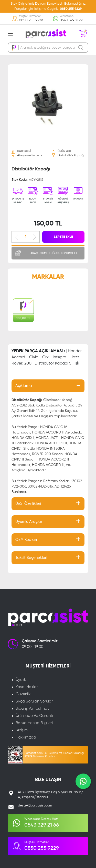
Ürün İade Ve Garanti (34, 716)
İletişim (22, 730)
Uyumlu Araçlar (29, 522)
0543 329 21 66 (71, 20)
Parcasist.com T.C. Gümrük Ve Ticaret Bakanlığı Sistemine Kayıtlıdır (54, 755)
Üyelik (21, 680)
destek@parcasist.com (35, 806)
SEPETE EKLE (63, 237)
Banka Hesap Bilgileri (34, 723)
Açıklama (24, 386)
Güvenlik (23, 694)
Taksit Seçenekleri (31, 558)
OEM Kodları (26, 540)
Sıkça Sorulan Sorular (34, 701)
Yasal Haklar (27, 687)
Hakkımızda (26, 737)
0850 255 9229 (71, 9)
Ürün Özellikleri (28, 504)
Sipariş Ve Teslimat (32, 709)
